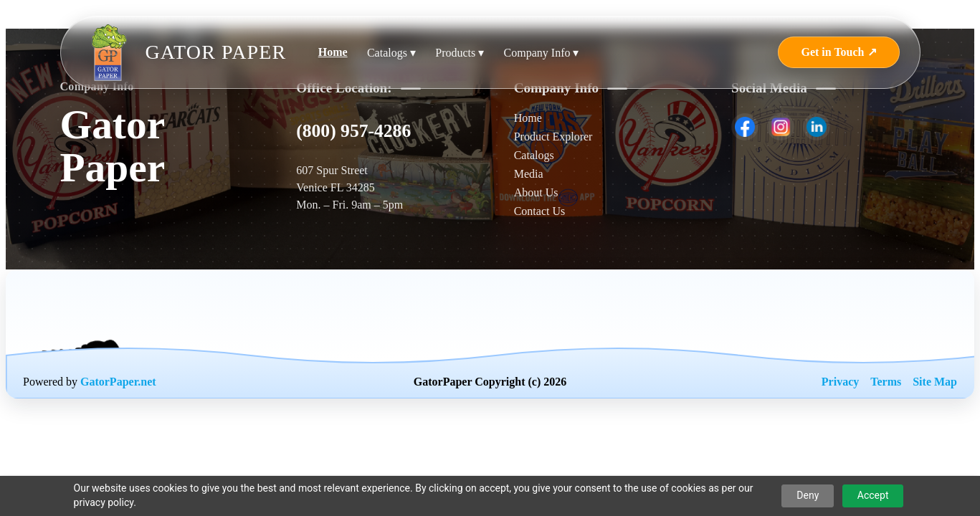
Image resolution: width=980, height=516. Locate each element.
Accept (873, 495)
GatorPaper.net (118, 382)
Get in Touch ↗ (838, 52)
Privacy (840, 382)
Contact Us (540, 211)
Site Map (935, 382)
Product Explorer (553, 137)
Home (333, 52)
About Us (536, 192)
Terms (886, 382)
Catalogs (534, 155)
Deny (808, 495)
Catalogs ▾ (391, 53)
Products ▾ (460, 53)
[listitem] (745, 127)
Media (529, 174)
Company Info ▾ (542, 53)
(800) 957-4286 (353, 131)
